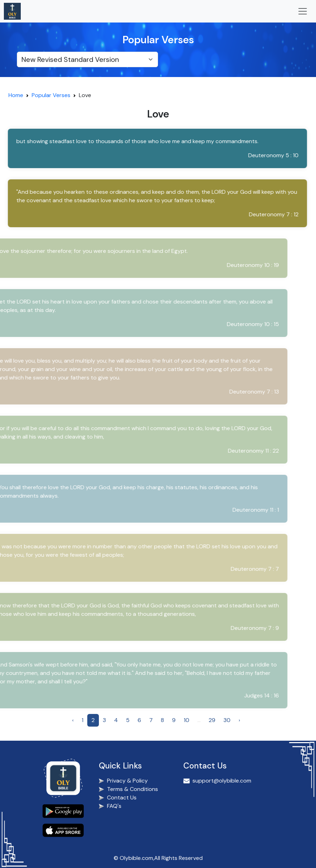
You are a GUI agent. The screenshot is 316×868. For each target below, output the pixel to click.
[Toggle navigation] (303, 11)
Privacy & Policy (127, 781)
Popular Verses (51, 95)
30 (227, 720)
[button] (156, 148)
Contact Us (122, 797)
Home (16, 95)
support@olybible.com (222, 781)
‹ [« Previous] (73, 720)
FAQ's (114, 806)
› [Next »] (239, 720)
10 (187, 720)
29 (212, 720)
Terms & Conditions (132, 789)
